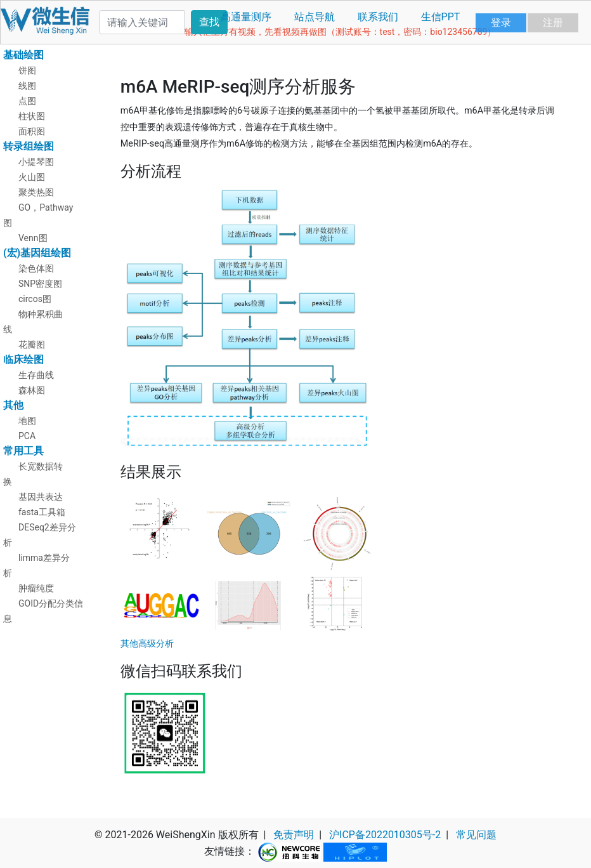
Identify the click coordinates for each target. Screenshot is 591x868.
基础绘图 (23, 55)
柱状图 (32, 116)
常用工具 (23, 451)
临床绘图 (23, 359)
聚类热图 (36, 192)
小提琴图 (36, 162)
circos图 (35, 299)
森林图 (32, 390)
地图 (27, 421)
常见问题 (476, 835)
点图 (27, 101)
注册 (553, 23)
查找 (209, 22)
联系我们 (378, 17)
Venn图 (33, 238)
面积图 (32, 131)
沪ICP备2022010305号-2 (385, 835)
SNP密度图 (40, 284)
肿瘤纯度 (36, 588)
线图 (27, 86)
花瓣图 (32, 345)
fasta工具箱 (42, 512)
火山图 (32, 177)
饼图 (27, 70)
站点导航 (315, 17)
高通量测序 (246, 17)
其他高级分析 (147, 644)
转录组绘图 (29, 146)
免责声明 (294, 835)
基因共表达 (41, 497)
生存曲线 (36, 375)
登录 (501, 23)
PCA (27, 436)
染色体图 (36, 268)
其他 (13, 405)
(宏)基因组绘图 (37, 253)
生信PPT (441, 17)
